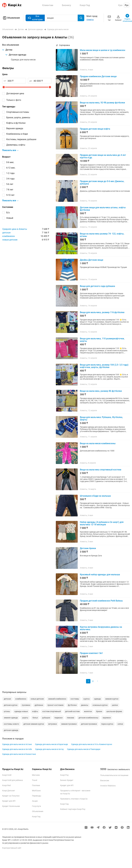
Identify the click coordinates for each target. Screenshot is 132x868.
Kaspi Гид (36, 817)
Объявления (11, 18)
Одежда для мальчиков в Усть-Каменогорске (92, 744)
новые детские (10, 240)
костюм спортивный (52, 711)
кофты (35, 711)
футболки (72, 705)
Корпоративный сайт (12, 848)
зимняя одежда (11, 718)
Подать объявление (127, 18)
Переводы (37, 796)
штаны (7, 711)
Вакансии (105, 780)
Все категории (35, 18)
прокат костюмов (55, 705)
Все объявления (11, 45)
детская (6, 233)
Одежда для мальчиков (23, 60)
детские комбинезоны (88, 718)
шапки (115, 705)
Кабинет (118, 18)
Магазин (36, 775)
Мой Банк (36, 791)
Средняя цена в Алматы (15, 229)
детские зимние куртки (34, 724)
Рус (127, 5)
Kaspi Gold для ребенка (13, 780)
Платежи (36, 785)
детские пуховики (89, 724)
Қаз (120, 5)
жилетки (88, 711)
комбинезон (9, 236)
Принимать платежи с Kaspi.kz (74, 799)
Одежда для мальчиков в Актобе (17, 749)
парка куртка (107, 724)
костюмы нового (11, 724)
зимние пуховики (69, 724)
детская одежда (11, 730)
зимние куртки (112, 699)
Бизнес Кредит (67, 780)
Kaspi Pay (64, 775)
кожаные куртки (100, 705)
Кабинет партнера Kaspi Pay (73, 809)
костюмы (75, 699)
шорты (25, 718)
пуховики (26, 705)
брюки (99, 711)
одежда (97, 699)
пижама (71, 718)
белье (35, 718)
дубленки (39, 705)
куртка (87, 699)
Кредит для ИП (9, 801)
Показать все (11, 150)
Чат (109, 18)
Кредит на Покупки (11, 796)
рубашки (46, 718)
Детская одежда (16, 55)
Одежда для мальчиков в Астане (17, 744)
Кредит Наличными (11, 806)
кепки (120, 724)
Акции (35, 801)
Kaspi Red (6, 785)
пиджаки (58, 718)
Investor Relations (108, 786)
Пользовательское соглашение (114, 775)
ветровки (53, 724)
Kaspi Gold (7, 775)
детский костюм (72, 711)
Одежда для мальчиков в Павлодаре (84, 749)
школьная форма (114, 711)
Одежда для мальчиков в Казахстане (19, 754)
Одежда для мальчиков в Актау (49, 749)
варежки (107, 718)
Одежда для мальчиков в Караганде (51, 744)
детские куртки (11, 705)
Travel (35, 780)
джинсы (85, 705)
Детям (7, 50)
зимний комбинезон (57, 699)
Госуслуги (36, 806)
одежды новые (21, 711)
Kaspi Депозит (9, 791)
